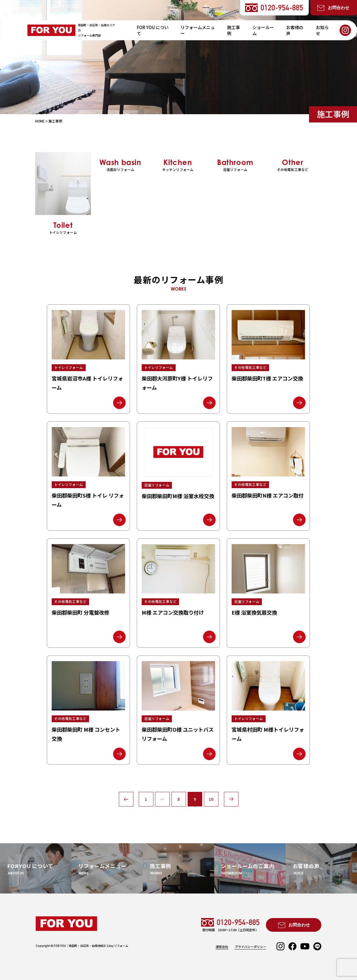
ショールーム (263, 30)
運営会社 (222, 947)
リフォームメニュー (198, 30)
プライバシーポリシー (250, 947)
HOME (40, 121)
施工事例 (233, 30)
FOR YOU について (153, 30)
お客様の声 (295, 30)
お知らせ (322, 30)
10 (211, 799)
